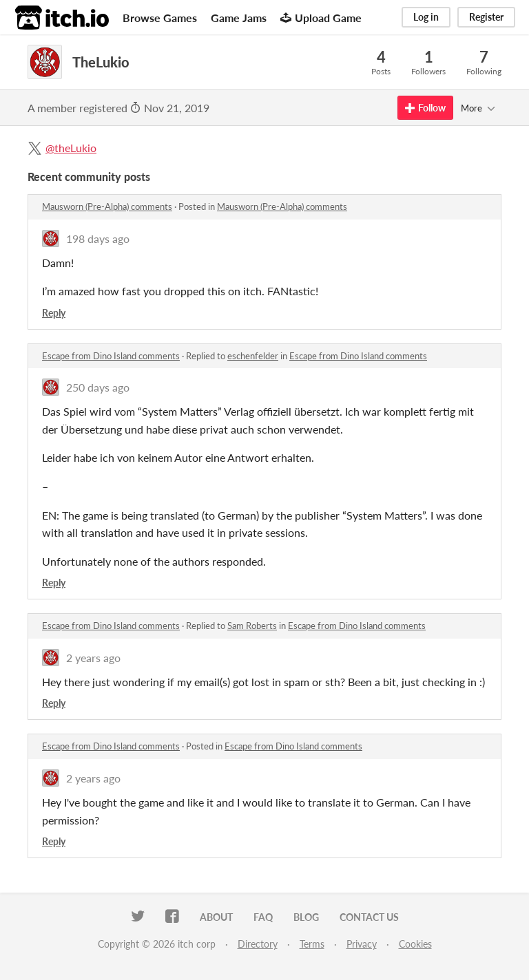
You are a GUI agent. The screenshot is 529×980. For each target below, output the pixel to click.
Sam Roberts (252, 626)
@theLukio (71, 148)
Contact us (369, 917)
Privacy (362, 944)
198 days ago (98, 238)
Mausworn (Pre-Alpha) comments (107, 206)
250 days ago (98, 387)
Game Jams (239, 18)
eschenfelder (253, 356)
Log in (426, 17)
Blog (306, 917)
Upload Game (321, 18)
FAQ (263, 917)
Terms (312, 944)
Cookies (415, 944)
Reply (54, 313)
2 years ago (93, 658)
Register (486, 17)
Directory (258, 944)
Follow (425, 108)
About (216, 917)
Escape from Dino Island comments (111, 356)
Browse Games (160, 18)
